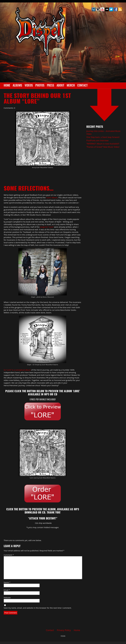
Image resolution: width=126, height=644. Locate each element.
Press (51, 86)
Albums (17, 86)
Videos (29, 86)
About (60, 86)
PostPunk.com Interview (97, 140)
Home (7, 86)
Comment (9, 555)
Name (7, 582)
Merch (71, 86)
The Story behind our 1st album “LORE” (37, 99)
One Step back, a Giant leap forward (103, 137)
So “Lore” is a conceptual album (17, 370)
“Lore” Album (52, 198)
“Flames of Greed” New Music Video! (103, 147)
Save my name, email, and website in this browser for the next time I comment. (38, 608)
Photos (40, 86)
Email (7, 590)
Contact (82, 86)
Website (7, 598)
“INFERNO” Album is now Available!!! (103, 144)
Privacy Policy (64, 630)
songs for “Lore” (47, 227)
